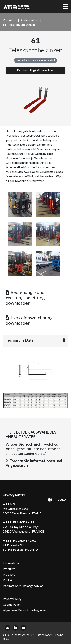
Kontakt (8, 580)
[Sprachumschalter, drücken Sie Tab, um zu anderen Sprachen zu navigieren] (54, 499)
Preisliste (9, 574)
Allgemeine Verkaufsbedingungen (25, 610)
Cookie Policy (12, 604)
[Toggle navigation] (65, 7)
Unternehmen (12, 563)
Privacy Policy (12, 599)
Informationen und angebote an (23, 586)
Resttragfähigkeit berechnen (36, 70)
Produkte (9, 569)
